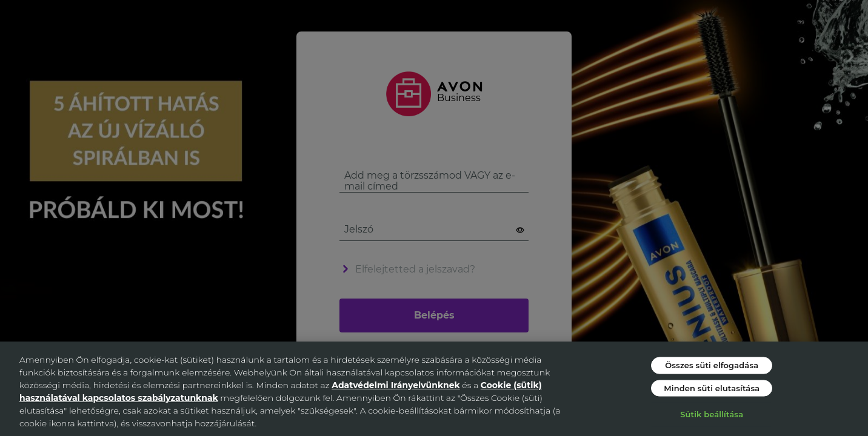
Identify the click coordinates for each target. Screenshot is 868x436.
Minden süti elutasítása (712, 388)
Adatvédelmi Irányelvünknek (396, 385)
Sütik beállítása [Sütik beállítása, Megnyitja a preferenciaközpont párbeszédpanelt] (712, 414)
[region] (434, 389)
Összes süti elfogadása (712, 365)
